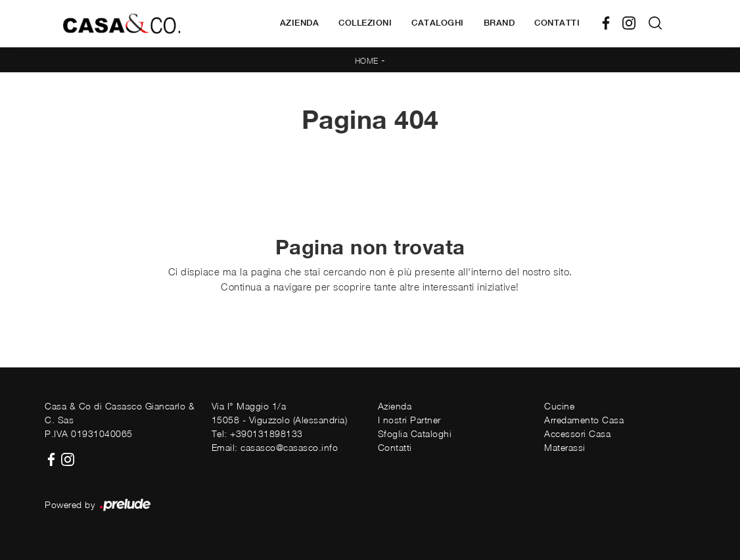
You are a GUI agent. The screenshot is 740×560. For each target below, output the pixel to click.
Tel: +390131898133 (257, 433)
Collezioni (365, 23)
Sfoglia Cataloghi (415, 433)
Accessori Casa (577, 433)
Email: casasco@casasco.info (275, 447)
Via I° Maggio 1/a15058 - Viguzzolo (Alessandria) (280, 413)
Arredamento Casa (584, 420)
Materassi (565, 447)
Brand (499, 23)
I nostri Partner (409, 420)
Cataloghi (438, 23)
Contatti (557, 23)
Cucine (559, 406)
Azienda (300, 23)
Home (367, 61)
